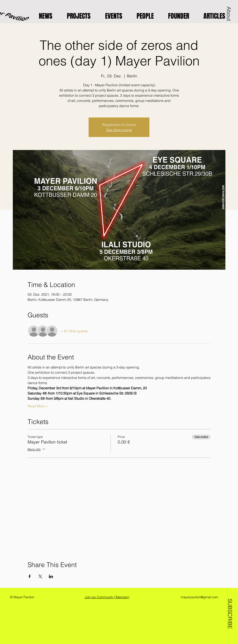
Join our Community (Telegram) (107, 597)
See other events (119, 130)
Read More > (38, 406)
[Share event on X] (40, 576)
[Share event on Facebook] (30, 576)
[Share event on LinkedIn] (51, 576)
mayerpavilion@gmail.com (199, 597)
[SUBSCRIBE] (230, 612)
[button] (229, 14)
